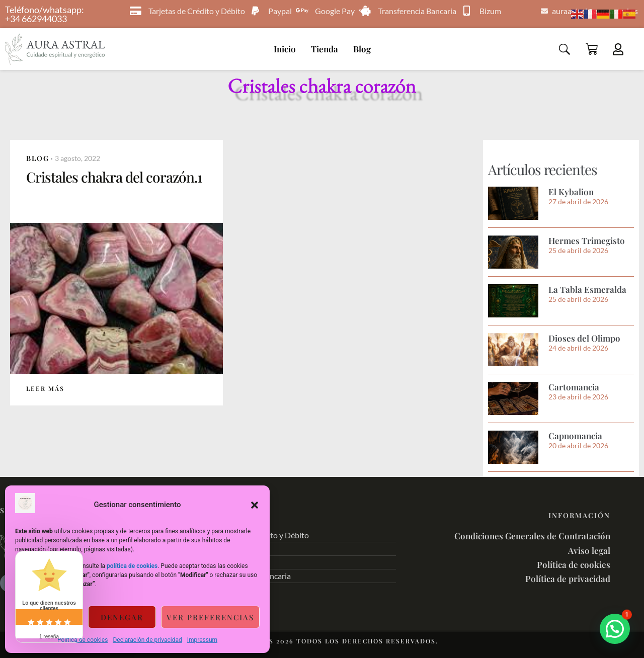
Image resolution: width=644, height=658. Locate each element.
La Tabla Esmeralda (587, 289)
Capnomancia (575, 436)
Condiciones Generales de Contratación (532, 536)
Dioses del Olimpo (584, 338)
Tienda (325, 49)
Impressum (202, 640)
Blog (362, 49)
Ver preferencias (210, 617)
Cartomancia (574, 387)
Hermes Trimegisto (587, 240)
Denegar (122, 617)
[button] (255, 505)
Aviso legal (589, 550)
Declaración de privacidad (147, 640)
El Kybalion (571, 192)
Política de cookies (83, 640)
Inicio (285, 49)
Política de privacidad (568, 579)
